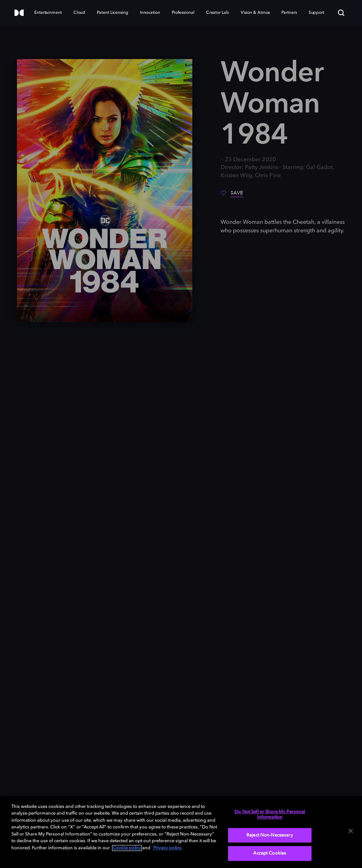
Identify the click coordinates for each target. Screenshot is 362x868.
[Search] (341, 13)
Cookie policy (127, 848)
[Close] (351, 831)
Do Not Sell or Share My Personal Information (270, 815)
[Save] (232, 196)
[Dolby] (19, 13)
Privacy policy (167, 848)
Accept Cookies (270, 853)
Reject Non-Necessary (270, 835)
